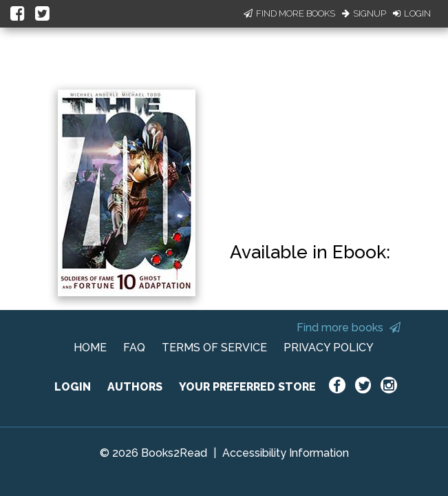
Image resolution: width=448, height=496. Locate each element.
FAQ (134, 348)
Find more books (349, 328)
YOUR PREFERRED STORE (247, 387)
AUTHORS (135, 387)
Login (412, 13)
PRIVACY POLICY (329, 348)
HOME (90, 348)
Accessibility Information (286, 453)
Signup (364, 13)
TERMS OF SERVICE (214, 348)
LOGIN (73, 387)
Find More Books (289, 13)
